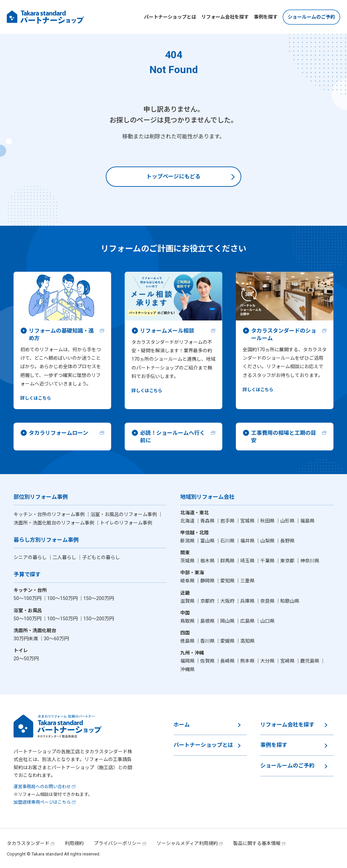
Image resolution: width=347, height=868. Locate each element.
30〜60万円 (56, 639)
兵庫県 (248, 601)
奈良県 (268, 601)
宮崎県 (288, 661)
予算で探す (27, 575)
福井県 (248, 541)
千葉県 (268, 561)
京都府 (208, 601)
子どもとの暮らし (101, 557)
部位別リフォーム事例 (41, 497)
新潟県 (188, 541)
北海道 (188, 521)
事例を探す (266, 17)
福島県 (307, 521)
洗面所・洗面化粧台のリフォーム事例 (54, 523)
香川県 (208, 641)
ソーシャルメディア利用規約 (187, 843)
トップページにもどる (173, 176)
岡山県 (228, 621)
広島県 (248, 621)
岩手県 (228, 521)
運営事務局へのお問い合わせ (42, 787)
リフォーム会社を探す (225, 17)
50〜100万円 (28, 598)
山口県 (267, 621)
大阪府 (228, 601)
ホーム (182, 725)
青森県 (208, 521)
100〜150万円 (63, 598)
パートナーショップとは (170, 17)
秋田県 (268, 521)
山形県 (288, 521)
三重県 (247, 581)
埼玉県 (248, 561)
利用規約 (74, 843)
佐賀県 (208, 661)
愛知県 (228, 581)
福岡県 (188, 661)
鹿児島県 (310, 661)
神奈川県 (310, 561)
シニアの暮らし (31, 557)
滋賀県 (188, 601)
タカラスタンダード (28, 843)
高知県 (247, 641)
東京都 (288, 561)
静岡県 (208, 581)
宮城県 (248, 521)
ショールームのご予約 (311, 17)
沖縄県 (187, 669)
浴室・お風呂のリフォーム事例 (124, 514)
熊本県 (248, 661)
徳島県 (188, 641)
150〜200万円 (99, 598)
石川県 (228, 541)
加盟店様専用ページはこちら (42, 802)
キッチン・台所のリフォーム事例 (50, 514)
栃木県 (208, 561)
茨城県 (188, 561)
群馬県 (228, 561)
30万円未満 (26, 639)
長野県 (287, 541)
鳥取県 (188, 621)
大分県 (268, 661)
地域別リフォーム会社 (207, 497)
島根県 (208, 621)
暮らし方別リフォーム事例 (46, 540)
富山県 (208, 541)
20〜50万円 (26, 659)
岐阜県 (188, 581)
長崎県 (228, 661)
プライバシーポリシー (118, 843)
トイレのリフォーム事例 (126, 523)
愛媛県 (228, 641)
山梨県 (268, 541)
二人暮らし (65, 557)
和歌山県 (290, 601)
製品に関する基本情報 (257, 843)
